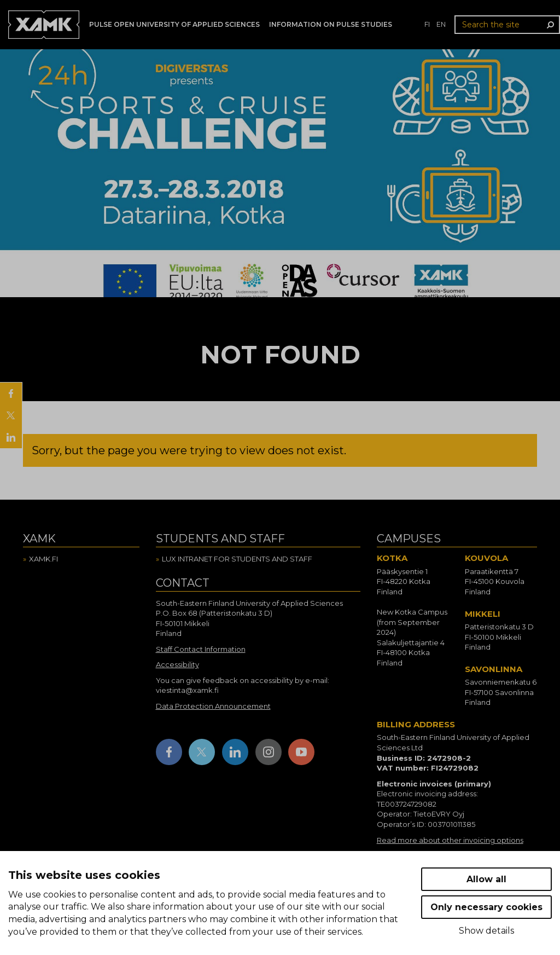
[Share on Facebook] (11, 393)
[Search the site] (507, 25)
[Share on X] (11, 415)
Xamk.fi (43, 559)
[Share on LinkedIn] (11, 437)
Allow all (486, 879)
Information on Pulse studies (331, 24)
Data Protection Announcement (213, 706)
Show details (486, 931)
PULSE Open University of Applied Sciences (174, 24)
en (441, 24)
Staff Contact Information (201, 649)
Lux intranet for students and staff (237, 559)
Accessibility (177, 664)
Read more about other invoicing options (450, 840)
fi (427, 24)
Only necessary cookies (486, 907)
